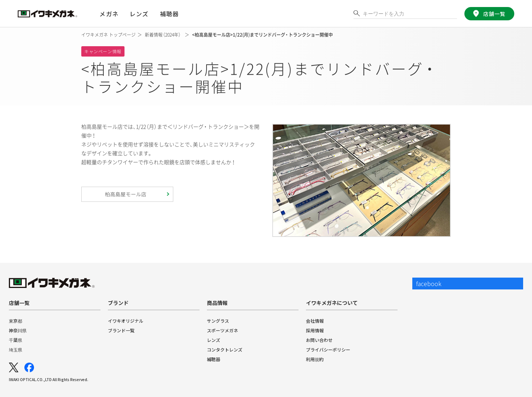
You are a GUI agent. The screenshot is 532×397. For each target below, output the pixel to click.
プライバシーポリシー (328, 350)
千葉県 (16, 340)
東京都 (16, 321)
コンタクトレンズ (225, 350)
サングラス (218, 321)
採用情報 (315, 330)
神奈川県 (18, 330)
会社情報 (315, 321)
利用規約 (315, 359)
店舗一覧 (494, 14)
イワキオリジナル (126, 321)
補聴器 (169, 14)
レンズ (214, 340)
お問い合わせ (319, 340)
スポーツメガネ (222, 330)
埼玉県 (16, 350)
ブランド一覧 (121, 330)
